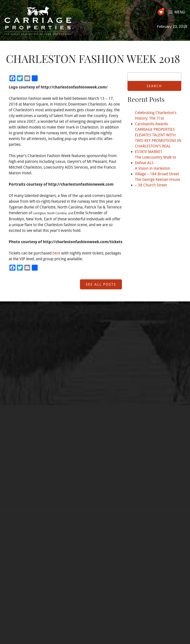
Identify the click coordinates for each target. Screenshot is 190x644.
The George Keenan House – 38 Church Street (158, 182)
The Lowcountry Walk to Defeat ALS (155, 160)
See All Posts (101, 284)
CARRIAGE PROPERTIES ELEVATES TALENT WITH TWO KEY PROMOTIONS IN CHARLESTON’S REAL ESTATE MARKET (158, 140)
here (56, 253)
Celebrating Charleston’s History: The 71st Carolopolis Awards (156, 118)
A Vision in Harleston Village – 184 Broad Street (157, 171)
